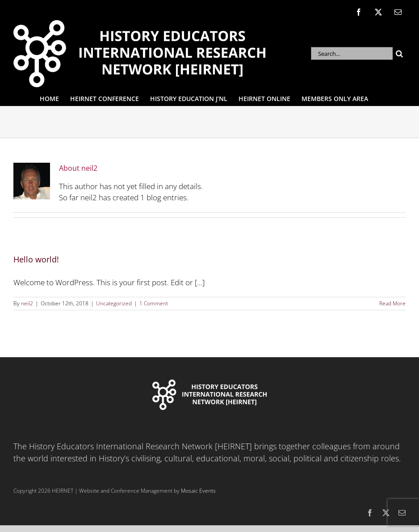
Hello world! (36, 259)
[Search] (399, 53)
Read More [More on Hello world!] (392, 303)
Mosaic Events (198, 491)
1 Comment (154, 303)
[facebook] (370, 513)
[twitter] (386, 513)
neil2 (27, 303)
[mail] (402, 513)
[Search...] (352, 53)
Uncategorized (114, 303)
